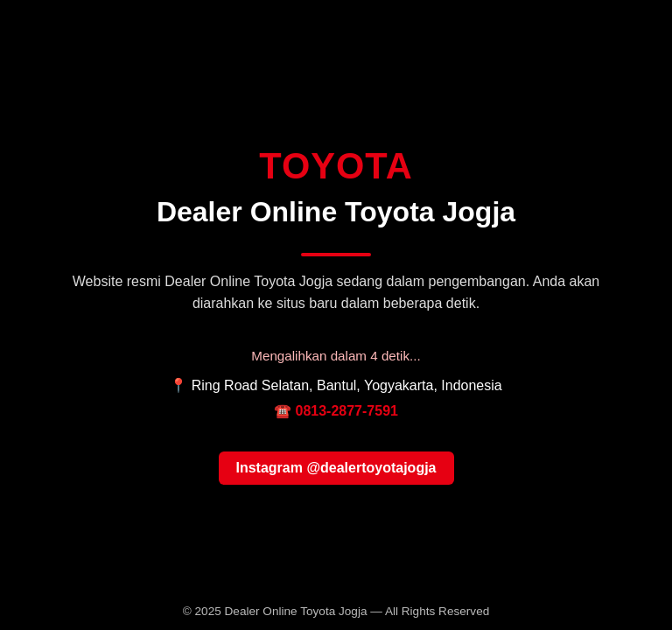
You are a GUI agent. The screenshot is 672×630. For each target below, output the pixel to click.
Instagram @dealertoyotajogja (336, 468)
